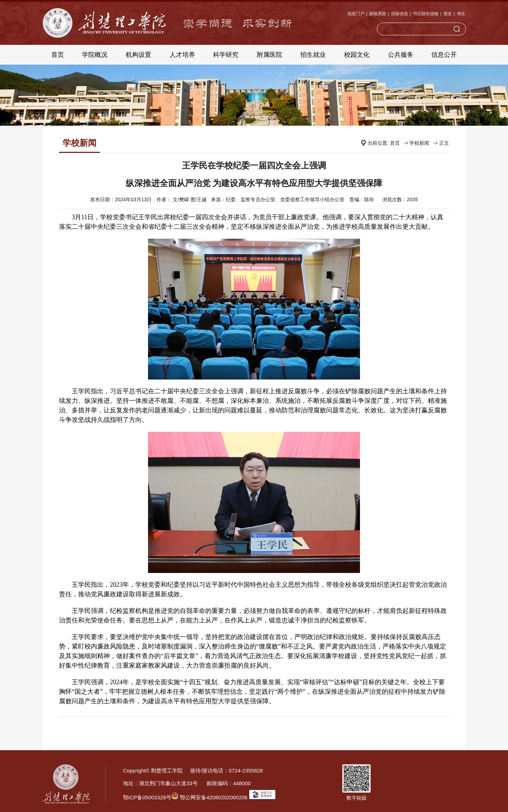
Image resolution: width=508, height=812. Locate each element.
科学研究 (226, 55)
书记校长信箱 (426, 14)
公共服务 (401, 55)
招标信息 (400, 14)
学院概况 (95, 55)
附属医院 (270, 55)
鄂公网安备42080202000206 (209, 797)
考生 (461, 14)
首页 (58, 55)
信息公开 (444, 55)
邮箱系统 (378, 14)
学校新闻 (419, 143)
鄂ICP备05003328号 (147, 797)
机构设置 (138, 55)
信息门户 (356, 14)
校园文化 (357, 55)
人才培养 (182, 55)
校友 (448, 14)
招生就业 (313, 55)
